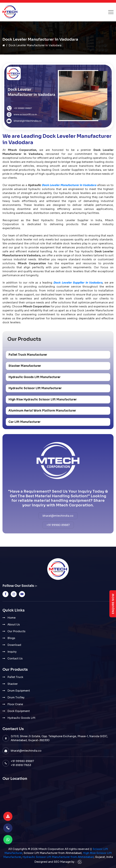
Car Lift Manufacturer (24, 422)
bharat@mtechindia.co (58, 516)
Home (11, 618)
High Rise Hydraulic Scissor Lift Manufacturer (43, 400)
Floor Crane (15, 704)
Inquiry (12, 652)
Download (14, 645)
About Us (14, 625)
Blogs (11, 638)
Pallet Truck (15, 677)
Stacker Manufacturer (25, 366)
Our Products (16, 631)
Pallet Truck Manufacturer (28, 355)
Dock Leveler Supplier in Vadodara (78, 283)
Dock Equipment (19, 711)
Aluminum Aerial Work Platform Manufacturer (42, 411)
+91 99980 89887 (58, 525)
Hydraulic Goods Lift (21, 718)
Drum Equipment (19, 691)
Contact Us (15, 659)
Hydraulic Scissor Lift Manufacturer (35, 388)
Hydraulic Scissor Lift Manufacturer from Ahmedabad (58, 857)
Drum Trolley (16, 697)
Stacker (13, 684)
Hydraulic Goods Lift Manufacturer (34, 377)
